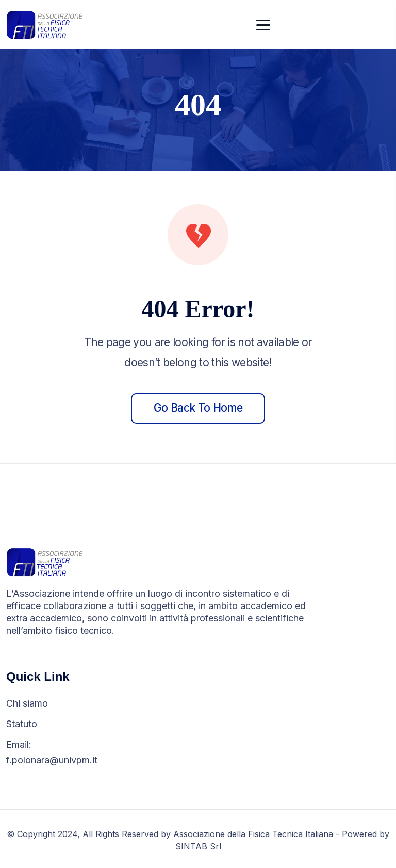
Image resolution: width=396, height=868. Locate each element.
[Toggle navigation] (264, 24)
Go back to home (198, 408)
